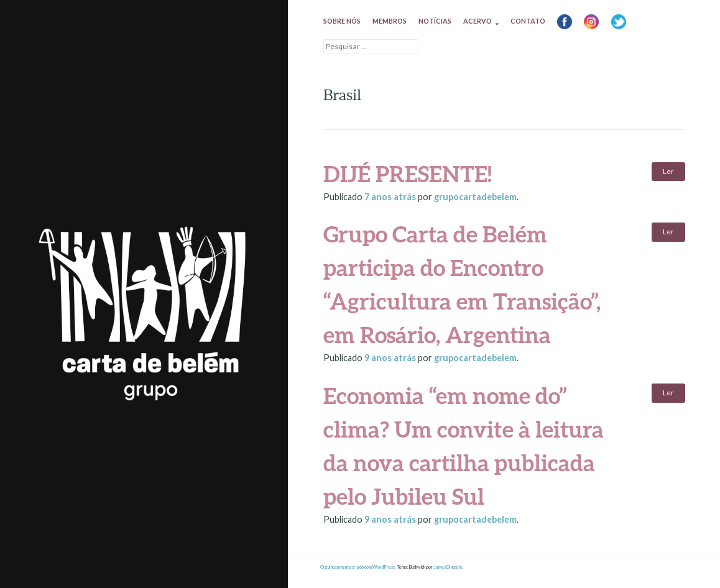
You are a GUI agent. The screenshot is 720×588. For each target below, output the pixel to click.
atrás (391, 197)
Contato (528, 21)
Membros (390, 21)
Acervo (478, 21)
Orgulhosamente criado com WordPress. (358, 567)
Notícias (435, 21)
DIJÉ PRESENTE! (408, 173)
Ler (668, 171)
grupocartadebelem (475, 197)
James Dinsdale (448, 567)
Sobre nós (342, 21)
